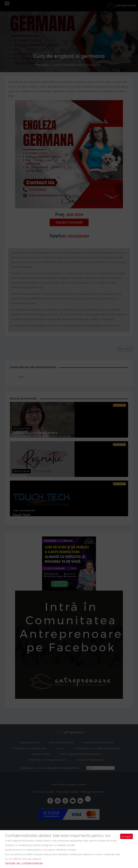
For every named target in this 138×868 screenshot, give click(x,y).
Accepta (126, 836)
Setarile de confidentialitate (24, 863)
